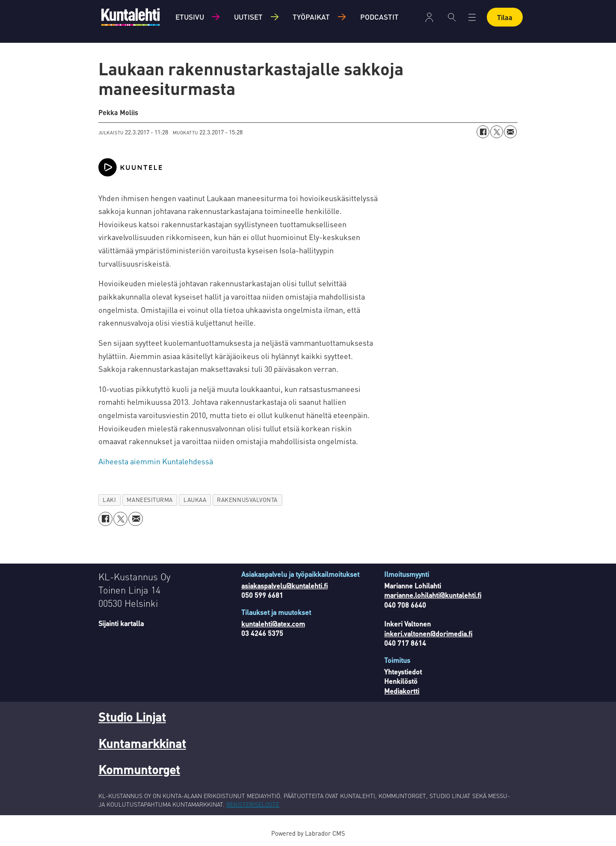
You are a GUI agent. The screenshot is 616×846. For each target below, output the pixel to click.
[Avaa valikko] (472, 17)
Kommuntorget (139, 769)
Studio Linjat (132, 717)
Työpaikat (311, 17)
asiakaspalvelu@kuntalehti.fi (284, 586)
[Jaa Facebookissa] (483, 132)
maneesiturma (150, 500)
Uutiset (248, 17)
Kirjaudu (429, 17)
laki (109, 500)
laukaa (195, 500)
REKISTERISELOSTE (253, 804)
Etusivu (190, 17)
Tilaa (505, 17)
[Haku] (452, 17)
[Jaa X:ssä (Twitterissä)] (497, 132)
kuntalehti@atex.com (273, 624)
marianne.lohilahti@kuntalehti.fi (433, 595)
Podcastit (379, 17)
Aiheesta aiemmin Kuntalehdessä (156, 461)
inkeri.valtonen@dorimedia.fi (428, 634)
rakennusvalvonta (247, 500)
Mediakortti (402, 691)
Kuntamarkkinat (142, 743)
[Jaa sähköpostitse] (510, 132)
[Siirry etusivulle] (130, 17)
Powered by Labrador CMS (308, 833)
